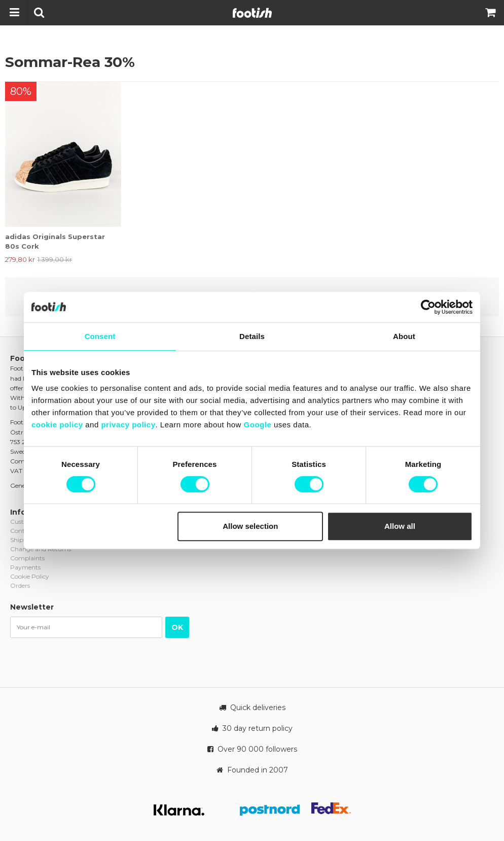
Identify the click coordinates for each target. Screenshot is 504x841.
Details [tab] (252, 336)
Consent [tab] (100, 336)
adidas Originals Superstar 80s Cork (55, 241)
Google (258, 425)
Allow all (400, 526)
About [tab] (404, 336)
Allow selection (250, 526)
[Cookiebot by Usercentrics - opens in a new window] (428, 307)
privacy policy (128, 425)
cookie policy (57, 425)
